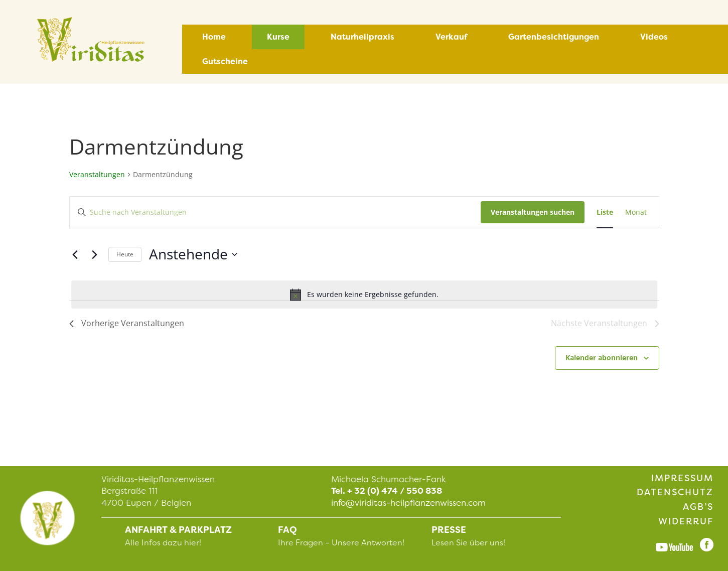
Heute (125, 254)
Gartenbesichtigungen (554, 37)
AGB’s (698, 507)
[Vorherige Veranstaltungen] (75, 254)
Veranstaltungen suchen (533, 212)
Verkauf (451, 37)
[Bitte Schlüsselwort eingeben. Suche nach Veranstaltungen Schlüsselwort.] (275, 212)
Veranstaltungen (97, 174)
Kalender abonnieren (602, 358)
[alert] (364, 295)
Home (214, 37)
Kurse (278, 37)
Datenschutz (675, 492)
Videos (654, 37)
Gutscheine (225, 61)
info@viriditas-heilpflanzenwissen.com (408, 503)
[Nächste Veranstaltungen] (95, 254)
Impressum (682, 478)
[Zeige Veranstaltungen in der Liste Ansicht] (605, 212)
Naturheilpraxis (362, 37)
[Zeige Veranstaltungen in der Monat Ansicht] (636, 212)
